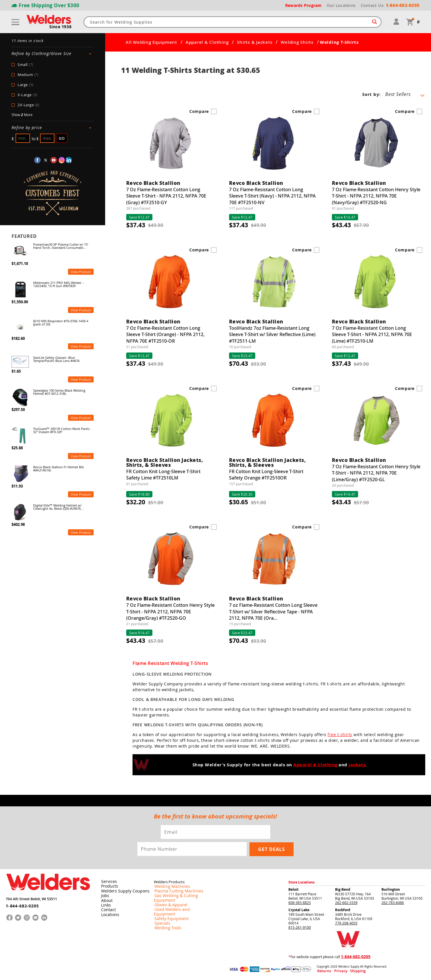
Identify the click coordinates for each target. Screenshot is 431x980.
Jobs (104, 895)
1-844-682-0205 (20, 904)
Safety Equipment (168, 909)
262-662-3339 (346, 903)
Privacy (335, 971)
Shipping (347, 971)
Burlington (391, 889)
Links (105, 905)
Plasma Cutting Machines (174, 891)
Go (62, 138)
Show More (22, 115)
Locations (109, 914)
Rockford (343, 910)
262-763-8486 (393, 903)
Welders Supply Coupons (122, 891)
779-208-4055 (346, 923)
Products (108, 886)
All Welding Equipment (151, 42)
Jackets (357, 765)
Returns (322, 971)
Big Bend (343, 889)
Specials (160, 914)
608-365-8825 (300, 903)
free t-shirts (340, 735)
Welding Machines (169, 886)
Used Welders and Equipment (178, 905)
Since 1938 (61, 27)
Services (107, 882)
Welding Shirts (297, 42)
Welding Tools (165, 919)
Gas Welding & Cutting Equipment (181, 896)
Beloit (293, 889)
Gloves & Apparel (168, 900)
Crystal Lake (299, 910)
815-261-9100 (300, 927)
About (106, 900)
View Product (81, 272)
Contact (107, 909)
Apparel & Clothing (207, 42)
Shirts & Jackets (255, 42)
